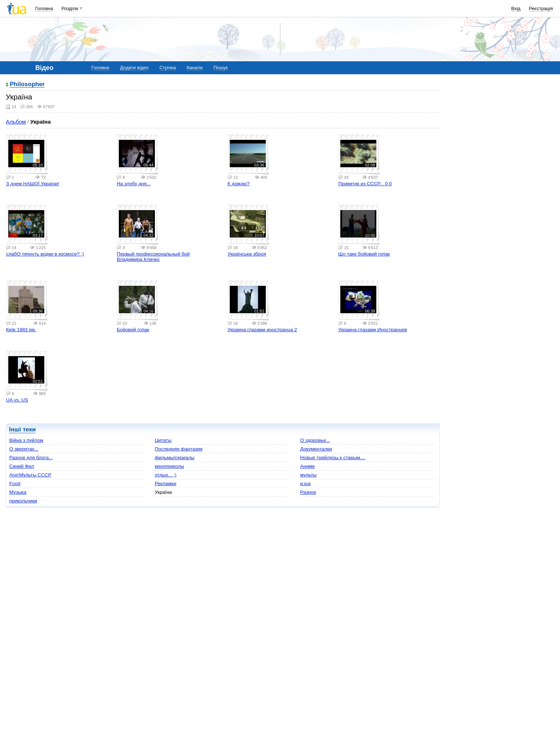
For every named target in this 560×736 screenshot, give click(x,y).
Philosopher (27, 85)
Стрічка (168, 68)
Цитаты (163, 440)
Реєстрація (541, 8)
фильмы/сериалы (175, 458)
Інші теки (22, 429)
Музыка (18, 492)
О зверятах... (24, 449)
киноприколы (169, 466)
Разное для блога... (31, 458)
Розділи (70, 8)
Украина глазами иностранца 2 (262, 330)
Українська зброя (247, 254)
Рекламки (166, 484)
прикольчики (23, 501)
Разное (308, 492)
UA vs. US (17, 400)
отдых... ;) (166, 475)
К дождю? (239, 184)
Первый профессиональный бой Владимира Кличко (153, 257)
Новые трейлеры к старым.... (333, 458)
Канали (194, 68)
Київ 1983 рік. (21, 330)
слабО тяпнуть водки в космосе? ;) (45, 254)
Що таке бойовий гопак (364, 254)
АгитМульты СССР (30, 475)
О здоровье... (315, 440)
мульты (308, 475)
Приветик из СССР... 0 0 (365, 184)
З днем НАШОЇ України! (33, 184)
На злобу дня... (134, 184)
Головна (44, 8)
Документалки (316, 449)
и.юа (306, 484)
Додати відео (134, 68)
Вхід (516, 8)
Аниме (308, 466)
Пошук (221, 68)
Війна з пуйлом (26, 440)
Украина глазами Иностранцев (373, 330)
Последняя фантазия (179, 449)
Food (15, 484)
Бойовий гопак (133, 330)
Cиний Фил (22, 466)
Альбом (16, 122)
